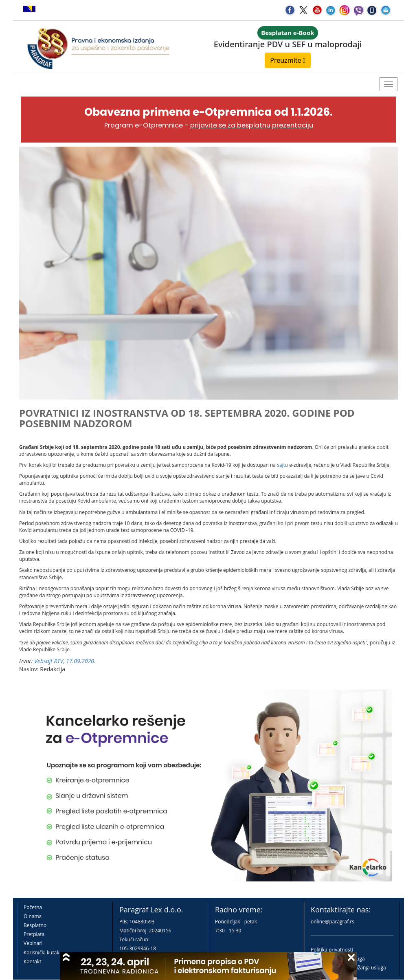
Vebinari (33, 943)
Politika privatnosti (332, 950)
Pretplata (34, 934)
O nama (33, 916)
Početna (33, 907)
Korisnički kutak (42, 953)
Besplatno (35, 925)
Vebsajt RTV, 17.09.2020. (65, 661)
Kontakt (32, 961)
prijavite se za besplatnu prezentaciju (252, 125)
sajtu (283, 465)
